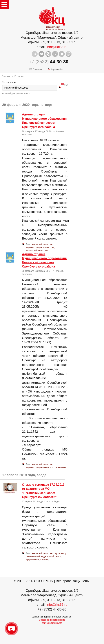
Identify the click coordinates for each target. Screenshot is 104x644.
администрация (34, 247)
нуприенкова (32, 559)
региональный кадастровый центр (43, 556)
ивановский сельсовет (37, 251)
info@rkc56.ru (57, 47)
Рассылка (38, 69)
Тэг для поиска (9, 82)
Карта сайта (57, 69)
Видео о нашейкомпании (11, 629)
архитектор (61, 553)
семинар (45, 559)
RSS (66, 84)
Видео (57, 502)
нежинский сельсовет (42, 244)
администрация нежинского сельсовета (46, 467)
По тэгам (19, 76)
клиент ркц (49, 247)
